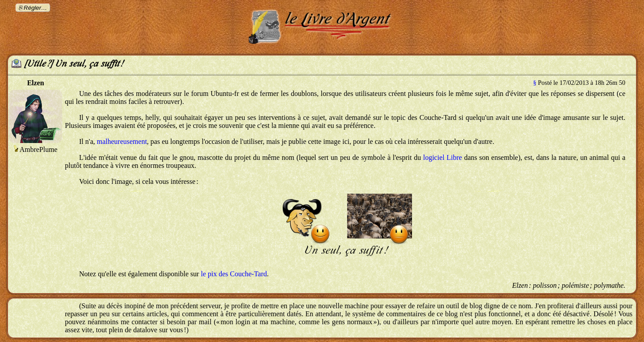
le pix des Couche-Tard (234, 274)
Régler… (35, 8)
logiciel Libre (442, 157)
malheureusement (122, 141)
